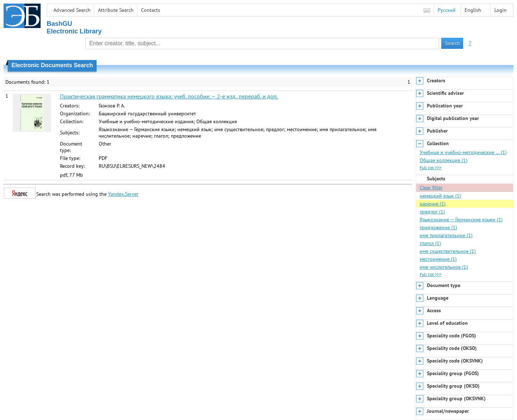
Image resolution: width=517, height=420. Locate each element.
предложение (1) (438, 227)
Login (500, 10)
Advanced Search (72, 10)
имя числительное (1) (444, 267)
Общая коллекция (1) (444, 160)
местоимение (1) (438, 259)
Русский (447, 10)
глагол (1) (430, 243)
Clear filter (431, 188)
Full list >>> (430, 168)
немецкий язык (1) (440, 196)
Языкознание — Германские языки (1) (461, 220)
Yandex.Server (123, 194)
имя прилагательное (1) (446, 235)
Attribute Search (116, 10)
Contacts (151, 10)
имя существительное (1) (448, 251)
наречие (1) (433, 204)
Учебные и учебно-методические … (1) (463, 152)
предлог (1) (432, 212)
